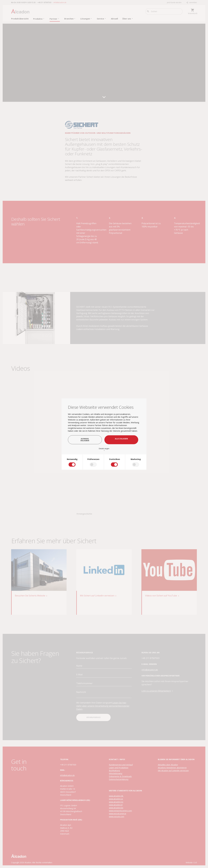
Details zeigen (104, 449)
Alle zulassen (121, 439)
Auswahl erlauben (85, 440)
